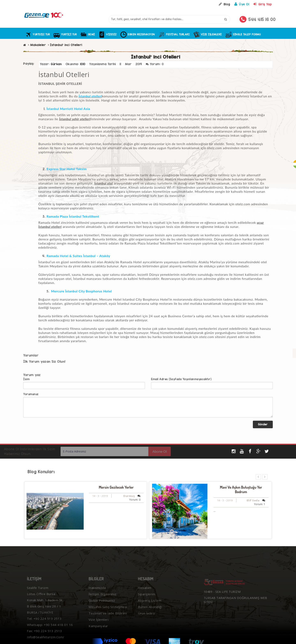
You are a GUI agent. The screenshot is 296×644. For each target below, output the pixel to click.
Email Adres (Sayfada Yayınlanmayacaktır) (181, 379)
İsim (26, 379)
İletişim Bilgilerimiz (102, 599)
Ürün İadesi (146, 618)
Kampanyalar (98, 631)
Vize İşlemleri (208, 35)
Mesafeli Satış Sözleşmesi (107, 612)
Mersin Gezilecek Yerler (116, 487)
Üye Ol (241, 4)
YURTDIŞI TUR (37, 35)
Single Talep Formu (243, 35)
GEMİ (88, 35)
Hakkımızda (97, 592)
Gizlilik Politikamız (101, 605)
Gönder (263, 424)
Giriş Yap (262, 4)
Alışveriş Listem (149, 605)
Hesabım (144, 592)
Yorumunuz (31, 394)
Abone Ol (151, 451)
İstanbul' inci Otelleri (66, 45)
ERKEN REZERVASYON (138, 35)
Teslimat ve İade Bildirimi (107, 618)
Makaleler (38, 45)
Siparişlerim (146, 599)
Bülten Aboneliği (149, 612)
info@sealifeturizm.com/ (45, 642)
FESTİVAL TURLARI (174, 35)
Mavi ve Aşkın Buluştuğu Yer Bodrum (241, 489)
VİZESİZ (108, 35)
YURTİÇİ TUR (65, 35)
